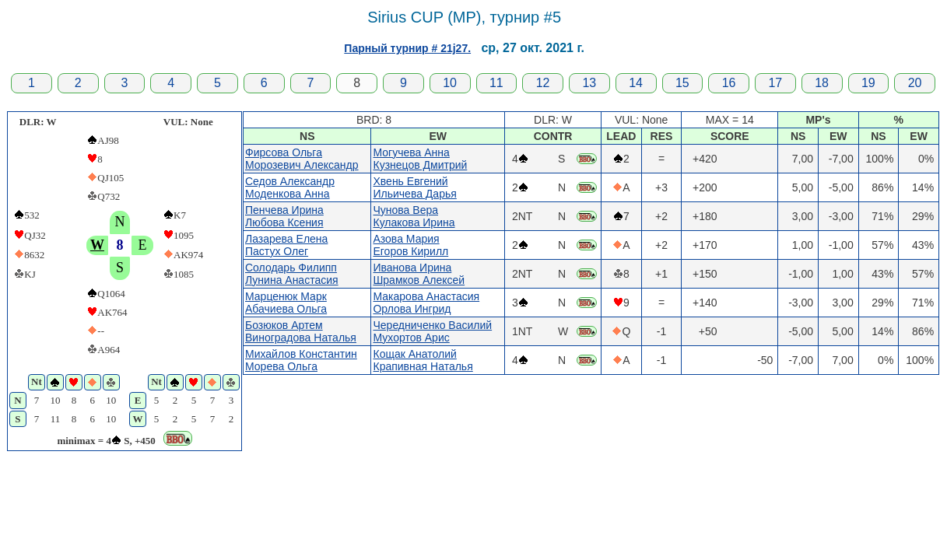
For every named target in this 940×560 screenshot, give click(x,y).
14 (636, 83)
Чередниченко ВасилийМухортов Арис (432, 331)
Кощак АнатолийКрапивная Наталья (423, 360)
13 (589, 83)
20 (915, 83)
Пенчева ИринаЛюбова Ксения (284, 216)
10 (450, 83)
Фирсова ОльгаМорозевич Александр (302, 159)
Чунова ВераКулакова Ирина (414, 216)
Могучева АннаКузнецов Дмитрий (420, 159)
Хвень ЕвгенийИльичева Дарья (414, 187)
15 (682, 83)
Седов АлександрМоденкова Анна (290, 187)
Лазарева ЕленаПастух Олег (286, 245)
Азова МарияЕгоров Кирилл (410, 245)
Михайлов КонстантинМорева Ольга (301, 360)
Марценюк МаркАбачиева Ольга (286, 303)
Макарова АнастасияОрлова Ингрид (426, 303)
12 (543, 83)
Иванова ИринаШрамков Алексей (419, 274)
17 (775, 83)
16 (729, 83)
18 (822, 83)
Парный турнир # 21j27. (407, 48)
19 (868, 83)
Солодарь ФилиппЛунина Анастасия (292, 274)
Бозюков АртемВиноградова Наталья (301, 331)
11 (496, 83)
